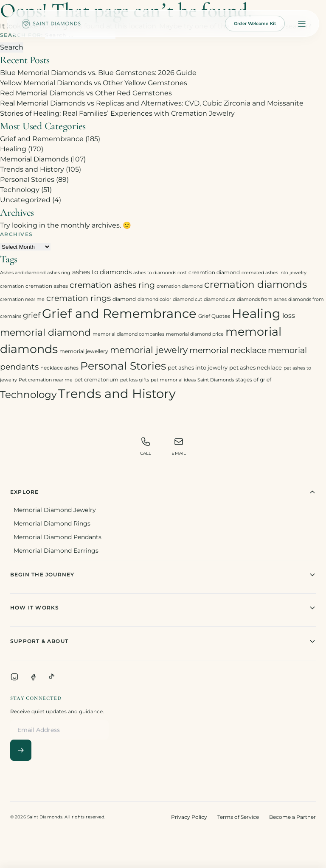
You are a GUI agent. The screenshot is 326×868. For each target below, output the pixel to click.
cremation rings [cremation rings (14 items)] (79, 298)
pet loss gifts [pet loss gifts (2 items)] (135, 380)
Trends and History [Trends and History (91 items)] (117, 394)
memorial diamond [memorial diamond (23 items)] (45, 332)
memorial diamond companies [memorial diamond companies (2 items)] (128, 334)
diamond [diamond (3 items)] (124, 299)
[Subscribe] (21, 750)
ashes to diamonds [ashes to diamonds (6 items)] (102, 272)
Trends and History (32, 169)
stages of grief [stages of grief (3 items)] (253, 380)
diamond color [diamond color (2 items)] (154, 299)
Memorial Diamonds (34, 159)
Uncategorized (25, 200)
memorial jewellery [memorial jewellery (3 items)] (84, 351)
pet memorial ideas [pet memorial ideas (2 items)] (173, 380)
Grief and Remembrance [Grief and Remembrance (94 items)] (119, 313)
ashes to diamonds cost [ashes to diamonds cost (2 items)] (160, 273)
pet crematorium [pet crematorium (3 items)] (96, 380)
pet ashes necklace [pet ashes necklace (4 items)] (256, 367)
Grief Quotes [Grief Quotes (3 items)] (214, 316)
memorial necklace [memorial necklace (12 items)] (228, 350)
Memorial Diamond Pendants (58, 537)
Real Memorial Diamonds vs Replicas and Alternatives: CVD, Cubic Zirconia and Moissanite (152, 103)
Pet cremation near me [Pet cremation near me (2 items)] (46, 380)
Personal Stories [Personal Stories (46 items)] (123, 366)
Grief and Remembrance (42, 139)
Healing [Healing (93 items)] (256, 313)
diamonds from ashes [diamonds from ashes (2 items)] (262, 299)
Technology (20, 190)
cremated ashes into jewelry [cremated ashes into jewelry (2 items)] (274, 273)
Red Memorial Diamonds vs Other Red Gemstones (86, 93)
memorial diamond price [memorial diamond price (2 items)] (195, 334)
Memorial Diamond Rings (52, 523)
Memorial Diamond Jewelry (55, 510)
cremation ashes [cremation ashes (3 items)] (47, 286)
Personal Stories (27, 179)
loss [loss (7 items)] (289, 316)
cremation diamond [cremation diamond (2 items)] (180, 286)
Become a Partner (292, 817)
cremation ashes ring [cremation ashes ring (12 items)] (112, 285)
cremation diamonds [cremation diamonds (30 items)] (256, 284)
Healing (13, 149)
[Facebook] (33, 677)
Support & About (163, 641)
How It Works (163, 608)
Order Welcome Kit (255, 24)
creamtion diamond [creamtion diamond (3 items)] (214, 272)
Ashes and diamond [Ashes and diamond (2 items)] (23, 273)
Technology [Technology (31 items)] (28, 394)
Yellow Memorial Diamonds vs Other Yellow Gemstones (94, 83)
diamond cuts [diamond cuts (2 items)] (219, 299)
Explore (163, 492)
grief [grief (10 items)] (32, 315)
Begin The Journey (163, 575)
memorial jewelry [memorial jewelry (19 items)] (149, 350)
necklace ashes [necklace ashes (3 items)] (59, 368)
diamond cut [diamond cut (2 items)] (187, 299)
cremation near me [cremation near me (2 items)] (22, 299)
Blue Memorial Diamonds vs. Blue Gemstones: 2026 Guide (98, 73)
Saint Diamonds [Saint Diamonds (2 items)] (216, 380)
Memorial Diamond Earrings (56, 551)
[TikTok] (52, 677)
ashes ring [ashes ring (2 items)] (59, 273)
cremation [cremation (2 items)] (12, 286)
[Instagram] (14, 677)
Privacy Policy (189, 817)
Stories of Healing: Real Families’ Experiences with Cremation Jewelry (117, 113)
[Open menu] (302, 24)
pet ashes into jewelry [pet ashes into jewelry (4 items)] (198, 367)
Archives (17, 234)
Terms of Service (238, 817)
